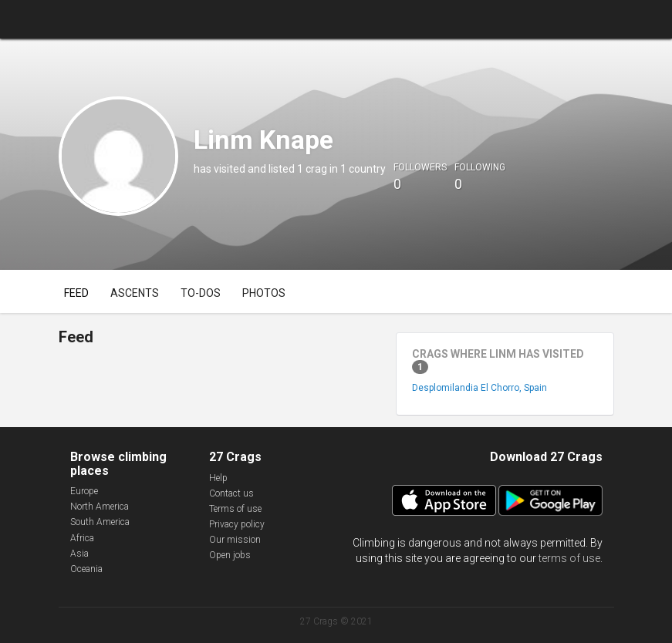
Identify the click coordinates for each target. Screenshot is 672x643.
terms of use (569, 558)
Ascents (135, 293)
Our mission (235, 540)
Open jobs (230, 555)
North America (100, 507)
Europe (84, 491)
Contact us (231, 493)
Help (218, 478)
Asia (79, 554)
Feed (76, 293)
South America (100, 522)
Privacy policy (237, 524)
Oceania (86, 569)
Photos (264, 293)
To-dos (201, 293)
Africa (82, 538)
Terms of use (235, 509)
